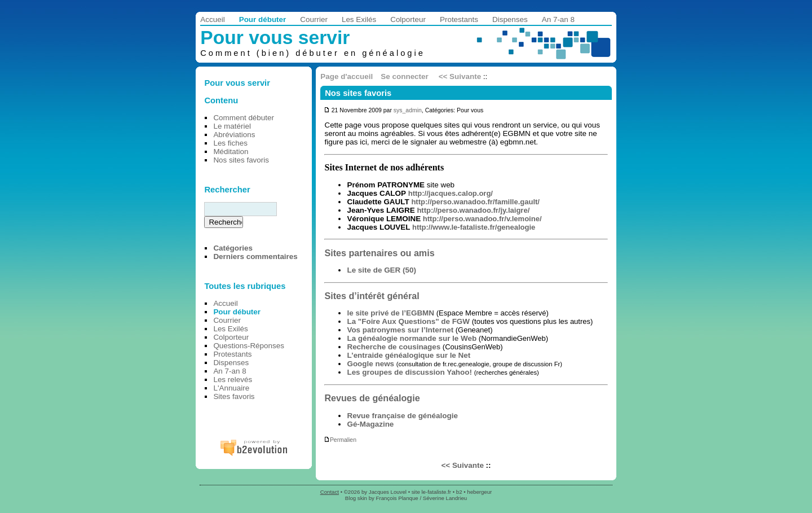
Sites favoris (234, 396)
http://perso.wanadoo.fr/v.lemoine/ (482, 219)
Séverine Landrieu (445, 498)
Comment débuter (244, 118)
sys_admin (408, 110)
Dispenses (510, 19)
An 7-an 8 (558, 19)
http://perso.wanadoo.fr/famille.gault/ (475, 202)
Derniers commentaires (255, 256)
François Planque (397, 498)
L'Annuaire (231, 388)
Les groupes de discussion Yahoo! (409, 372)
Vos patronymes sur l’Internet (400, 330)
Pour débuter (263, 19)
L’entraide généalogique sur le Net (409, 355)
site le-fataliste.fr (431, 492)
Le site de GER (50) (381, 270)
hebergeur (479, 492)
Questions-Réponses (249, 346)
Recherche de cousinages (394, 347)
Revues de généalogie (372, 398)
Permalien (340, 440)
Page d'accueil (347, 76)
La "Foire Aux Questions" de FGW (408, 321)
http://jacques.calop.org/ (451, 193)
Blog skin (356, 498)
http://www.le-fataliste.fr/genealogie (474, 227)
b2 (459, 492)
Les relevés (233, 380)
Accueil (212, 19)
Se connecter (404, 76)
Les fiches (230, 143)
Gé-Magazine (370, 424)
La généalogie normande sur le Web (412, 338)
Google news (370, 364)
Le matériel (232, 126)
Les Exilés (359, 19)
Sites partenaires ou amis (379, 253)
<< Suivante (460, 76)
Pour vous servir (275, 38)
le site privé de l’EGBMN (390, 313)
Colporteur (408, 19)
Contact (330, 492)
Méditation (231, 152)
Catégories (233, 248)
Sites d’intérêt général (372, 296)
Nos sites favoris (358, 93)
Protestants (459, 19)
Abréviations (234, 135)
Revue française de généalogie (402, 416)
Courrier (314, 19)
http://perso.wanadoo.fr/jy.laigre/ (473, 210)
